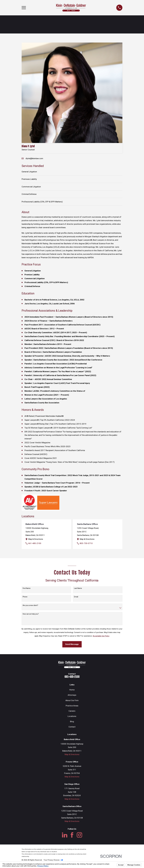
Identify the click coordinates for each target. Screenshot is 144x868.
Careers (72, 711)
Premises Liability (29, 179)
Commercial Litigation (31, 187)
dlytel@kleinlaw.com (34, 158)
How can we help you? (31, 614)
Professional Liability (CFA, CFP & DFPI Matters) (42, 202)
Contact (72, 727)
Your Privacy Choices (53, 860)
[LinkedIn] (65, 835)
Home (72, 690)
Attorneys (72, 695)
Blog (72, 721)
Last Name (78, 588)
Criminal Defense (29, 194)
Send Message (72, 644)
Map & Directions (36, 539)
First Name (27, 588)
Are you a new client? (30, 605)
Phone (25, 597)
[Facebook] (72, 835)
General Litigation (29, 172)
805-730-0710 (86, 543)
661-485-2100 (35, 543)
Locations (72, 716)
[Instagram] (79, 835)
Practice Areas (72, 706)
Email (76, 597)
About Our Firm (72, 700)
